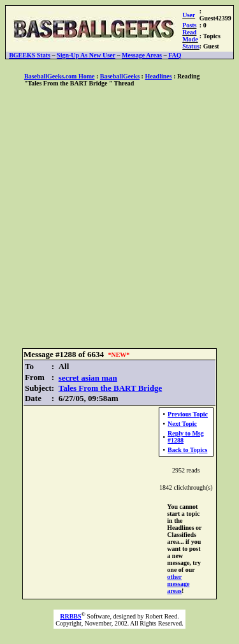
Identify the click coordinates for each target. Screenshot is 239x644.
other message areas (178, 584)
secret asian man (88, 378)
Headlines (158, 76)
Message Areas (142, 55)
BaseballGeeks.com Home (60, 76)
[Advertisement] (119, 218)
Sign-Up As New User (86, 55)
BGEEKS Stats (30, 55)
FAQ (175, 55)
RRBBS (70, 616)
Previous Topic (188, 414)
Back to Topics (187, 450)
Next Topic (182, 424)
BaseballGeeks (120, 76)
